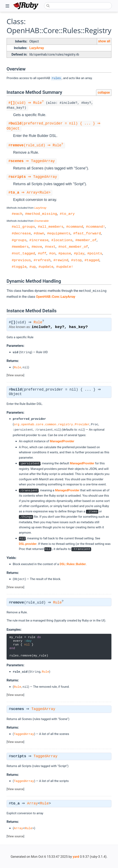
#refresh (42, 260)
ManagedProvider (62, 441)
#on (52, 253)
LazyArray (37, 48)
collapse (104, 92)
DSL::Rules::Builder (73, 564)
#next (50, 246)
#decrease (21, 233)
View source (15, 375)
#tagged (92, 260)
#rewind (61, 260)
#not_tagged (23, 253)
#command (75, 226)
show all (104, 41)
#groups (19, 240)
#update (46, 266)
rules (56, 78)
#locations (62, 240)
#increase (39, 240)
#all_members (51, 226)
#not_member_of (73, 246)
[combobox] (78, 6)
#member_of (86, 240)
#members (20, 246)
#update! (65, 266)
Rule (39, 322)
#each (17, 213)
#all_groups (23, 226)
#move (37, 246)
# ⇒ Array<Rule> (30, 193)
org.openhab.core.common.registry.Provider (52, 424)
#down (39, 233)
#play (79, 253)
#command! (96, 226)
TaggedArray (45, 709)
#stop (76, 260)
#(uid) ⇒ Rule (28, 103)
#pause (65, 253)
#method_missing (41, 213)
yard (76, 856)
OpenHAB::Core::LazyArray (56, 296)
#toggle (19, 266)
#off (42, 253)
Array (34, 803)
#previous (21, 260)
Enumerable (41, 221)
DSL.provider (28, 543)
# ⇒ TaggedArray (32, 161)
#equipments (59, 233)
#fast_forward (87, 233)
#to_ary (67, 213)
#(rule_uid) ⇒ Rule (36, 145)
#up (33, 266)
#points (95, 253)
